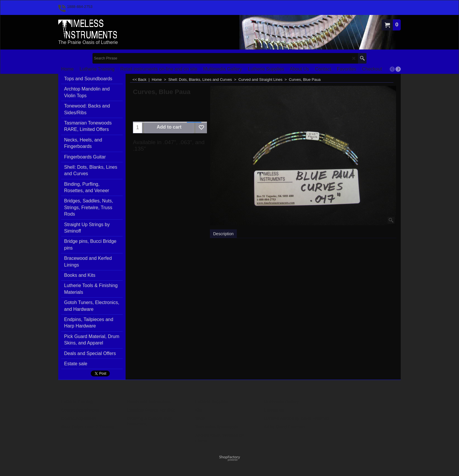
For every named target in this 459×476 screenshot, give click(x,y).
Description (223, 234)
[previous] (392, 69)
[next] (398, 69)
